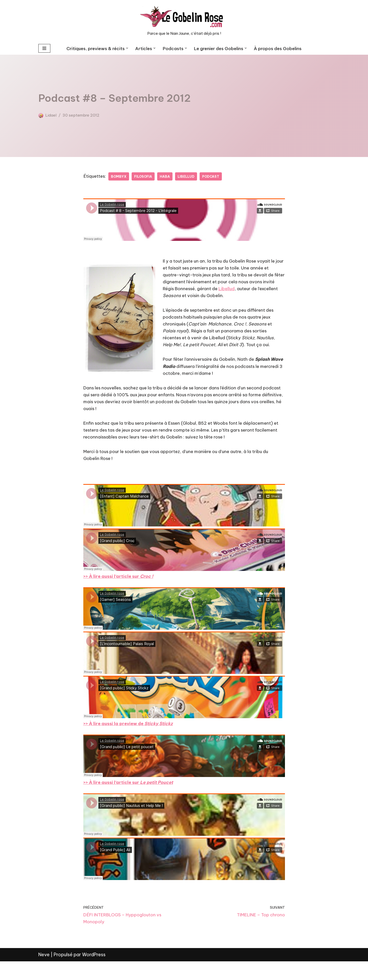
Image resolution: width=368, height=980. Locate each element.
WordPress (94, 973)
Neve (44, 973)
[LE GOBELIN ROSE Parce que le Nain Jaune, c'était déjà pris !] (184, 21)
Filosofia (147, 176)
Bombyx (121, 176)
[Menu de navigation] (44, 48)
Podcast (217, 176)
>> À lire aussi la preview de (131, 738)
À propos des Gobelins (280, 48)
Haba (169, 176)
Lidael (51, 115)
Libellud (191, 176)
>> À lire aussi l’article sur (131, 798)
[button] (126, 48)
